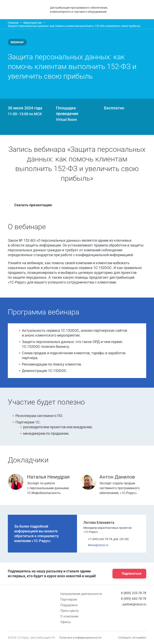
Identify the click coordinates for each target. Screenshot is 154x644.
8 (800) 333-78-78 (134, 593)
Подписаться (128, 574)
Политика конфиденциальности (80, 638)
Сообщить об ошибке (132, 638)
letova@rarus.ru (96, 545)
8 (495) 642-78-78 (134, 599)
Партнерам (69, 599)
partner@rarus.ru (134, 604)
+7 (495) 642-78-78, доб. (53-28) (106, 539)
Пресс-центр (69, 611)
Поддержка (69, 605)
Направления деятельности (81, 594)
